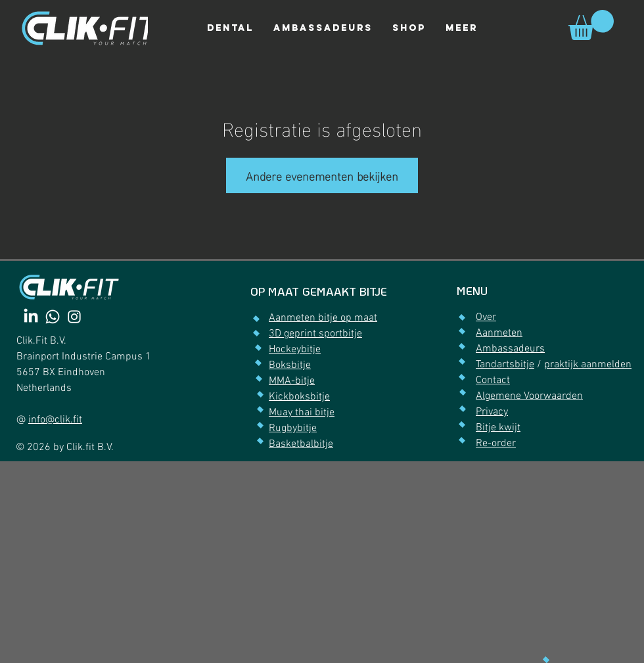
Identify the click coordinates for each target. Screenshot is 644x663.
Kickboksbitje (299, 397)
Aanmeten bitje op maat (323, 318)
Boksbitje (290, 365)
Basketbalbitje (301, 444)
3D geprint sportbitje (315, 334)
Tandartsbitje (505, 365)
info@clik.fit (55, 420)
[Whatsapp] (53, 317)
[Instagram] (74, 317)
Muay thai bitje (302, 413)
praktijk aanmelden (588, 365)
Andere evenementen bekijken (322, 175)
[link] (591, 25)
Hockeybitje (295, 350)
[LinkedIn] (31, 317)
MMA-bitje (292, 381)
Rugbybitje (293, 428)
